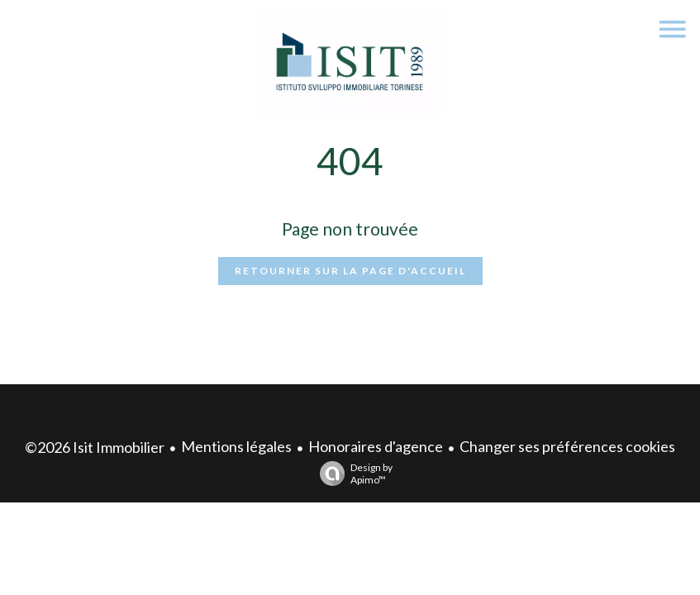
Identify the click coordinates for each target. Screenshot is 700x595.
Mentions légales (236, 446)
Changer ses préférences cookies (567, 446)
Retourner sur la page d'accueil (350, 271)
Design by (352, 474)
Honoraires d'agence (376, 446)
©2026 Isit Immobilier (95, 447)
